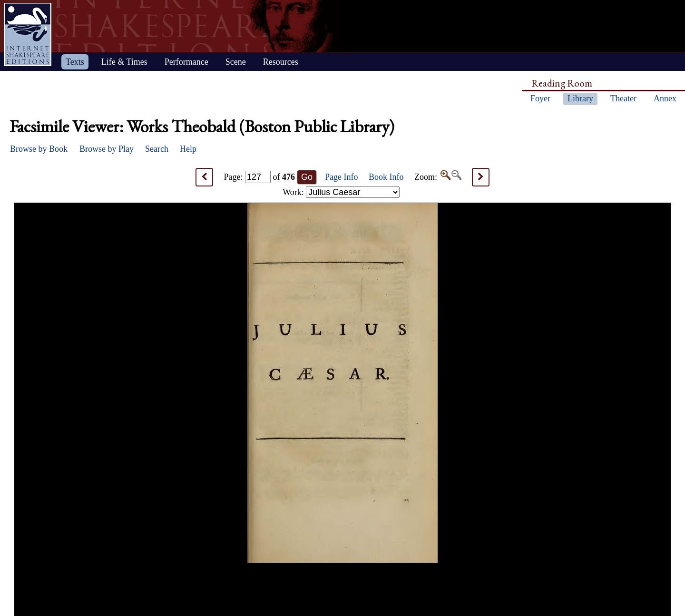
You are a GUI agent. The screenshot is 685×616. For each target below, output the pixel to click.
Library (580, 98)
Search (157, 149)
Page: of (260, 177)
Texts (75, 62)
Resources (281, 62)
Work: (341, 192)
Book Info (386, 177)
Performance (186, 62)
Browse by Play (107, 149)
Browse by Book (39, 149)
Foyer (540, 98)
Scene (236, 62)
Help (188, 149)
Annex (665, 98)
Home (28, 34)
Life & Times (124, 62)
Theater (623, 98)
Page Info (341, 177)
